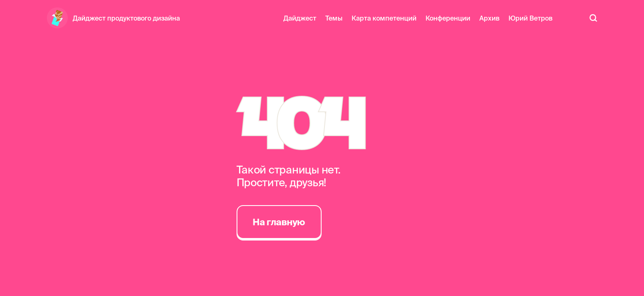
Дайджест (300, 18)
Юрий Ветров (530, 18)
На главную (279, 222)
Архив (489, 18)
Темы (334, 18)
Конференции (448, 18)
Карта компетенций (384, 18)
